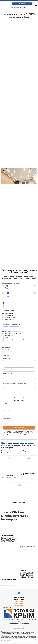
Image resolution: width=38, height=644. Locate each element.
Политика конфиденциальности (19, 437)
